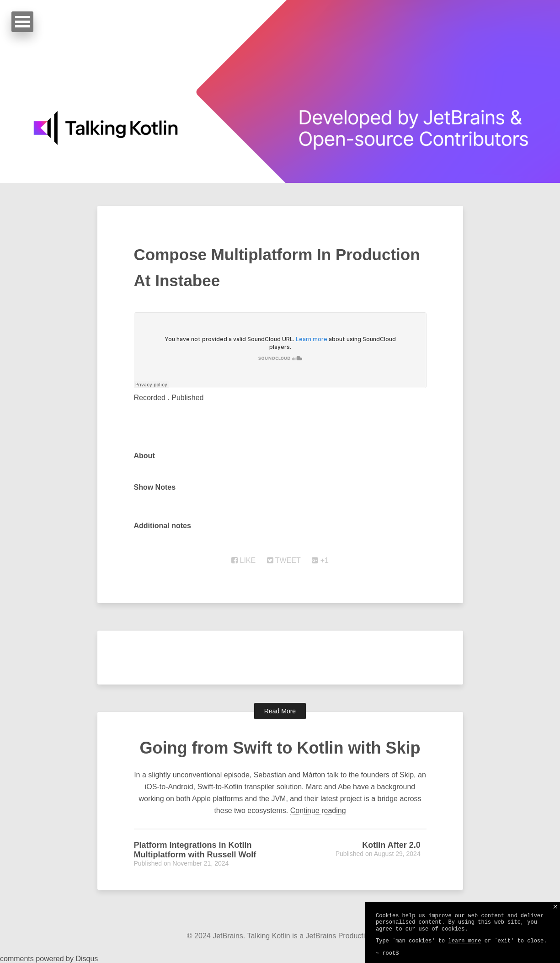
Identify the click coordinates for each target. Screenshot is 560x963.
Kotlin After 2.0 (391, 845)
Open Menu (22, 22)
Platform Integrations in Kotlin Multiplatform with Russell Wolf (195, 850)
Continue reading (318, 811)
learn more (464, 941)
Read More (280, 711)
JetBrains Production (340, 936)
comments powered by (49, 959)
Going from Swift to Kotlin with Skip (280, 748)
